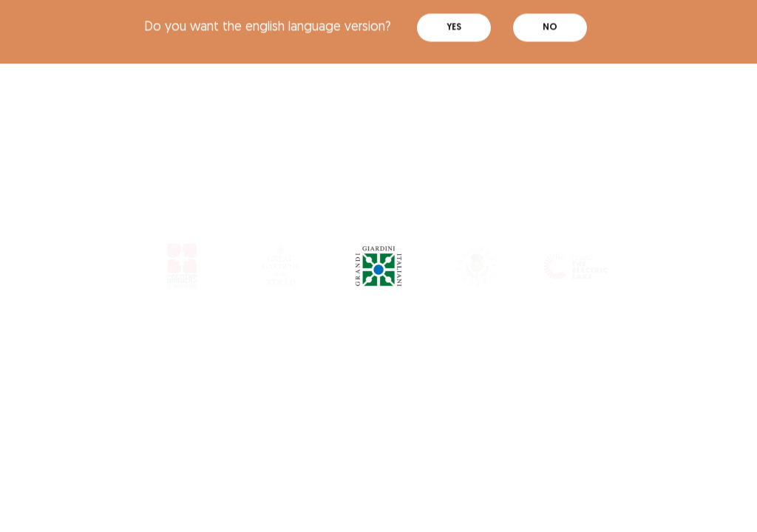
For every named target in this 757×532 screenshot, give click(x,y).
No (550, 21)
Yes (454, 21)
